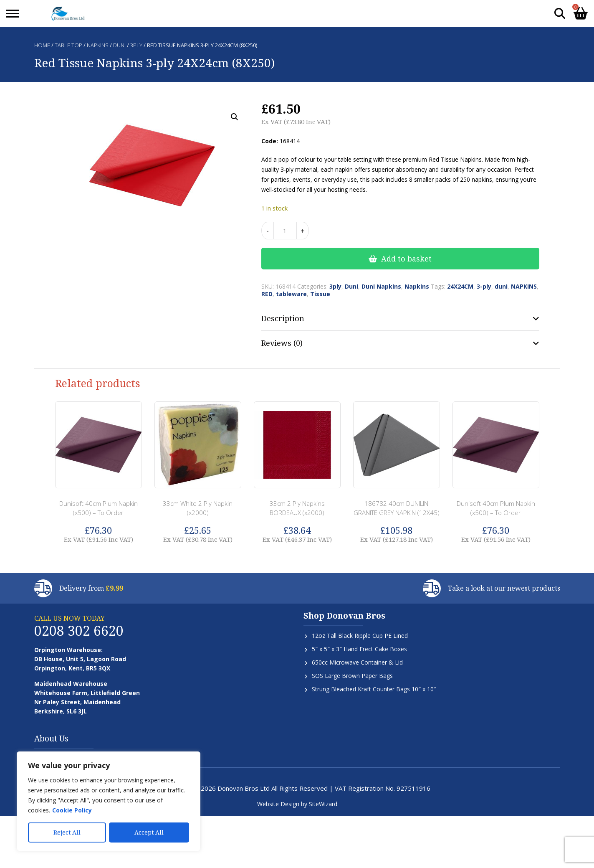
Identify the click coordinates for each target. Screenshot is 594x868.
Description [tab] (283, 318)
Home (42, 45)
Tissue (320, 294)
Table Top (68, 45)
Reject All (67, 832)
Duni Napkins (381, 286)
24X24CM (460, 286)
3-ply (484, 286)
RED (267, 294)
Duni (119, 45)
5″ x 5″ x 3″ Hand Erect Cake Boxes (359, 649)
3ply (136, 45)
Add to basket (406, 259)
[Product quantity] (285, 231)
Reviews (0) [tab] (282, 343)
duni (501, 286)
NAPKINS (524, 286)
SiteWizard (323, 804)
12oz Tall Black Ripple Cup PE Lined (360, 636)
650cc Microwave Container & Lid (357, 662)
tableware (291, 294)
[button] (235, 117)
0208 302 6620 (79, 631)
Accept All (149, 832)
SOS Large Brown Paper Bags (352, 676)
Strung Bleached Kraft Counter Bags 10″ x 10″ (374, 689)
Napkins (98, 45)
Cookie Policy (72, 811)
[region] (109, 802)
